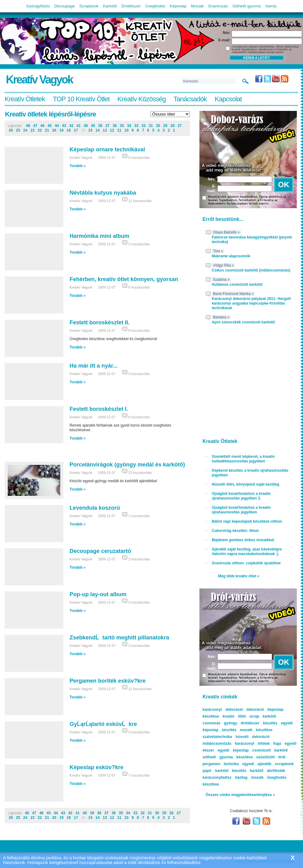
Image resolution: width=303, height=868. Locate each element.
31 (151, 126)
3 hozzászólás (139, 374)
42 (71, 126)
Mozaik (197, 6)
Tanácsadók (190, 99)
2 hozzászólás (139, 244)
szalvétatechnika (217, 737)
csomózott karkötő (270, 750)
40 (86, 126)
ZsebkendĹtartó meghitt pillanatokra (119, 638)
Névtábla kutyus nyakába (103, 193)
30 (158, 126)
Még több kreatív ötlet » (239, 576)
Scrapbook (89, 6)
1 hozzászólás (139, 516)
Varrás (271, 6)
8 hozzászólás (139, 331)
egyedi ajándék (257, 764)
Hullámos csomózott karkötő (237, 284)
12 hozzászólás (140, 201)
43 (64, 126)
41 (78, 126)
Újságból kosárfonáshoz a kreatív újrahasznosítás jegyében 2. (241, 496)
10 (126, 130)
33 (136, 126)
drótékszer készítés (259, 723)
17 (76, 130)
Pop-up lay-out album (98, 594)
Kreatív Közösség (142, 99)
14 (98, 130)
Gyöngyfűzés (38, 6)
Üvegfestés (155, 6)
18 (68, 130)
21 (47, 130)
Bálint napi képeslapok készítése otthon (247, 521)
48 (28, 126)
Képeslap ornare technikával (107, 150)
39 (93, 126)
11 (119, 130)
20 (54, 130)
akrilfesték (276, 771)
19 (61, 130)
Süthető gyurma (246, 6)
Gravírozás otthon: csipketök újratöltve (246, 563)
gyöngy (230, 723)
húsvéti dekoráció (253, 737)
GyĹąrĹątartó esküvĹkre (103, 724)
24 (25, 130)
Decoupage (64, 6)
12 (112, 130)
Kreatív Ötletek (25, 99)
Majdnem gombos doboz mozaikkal (243, 540)
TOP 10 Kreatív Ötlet (81, 99)
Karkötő (110, 6)
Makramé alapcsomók (231, 256)
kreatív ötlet (234, 716)
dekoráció (255, 710)
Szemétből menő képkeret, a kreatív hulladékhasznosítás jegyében (243, 459)
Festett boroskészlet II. (100, 322)
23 (32, 130)
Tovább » (78, 166)
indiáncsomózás (217, 744)
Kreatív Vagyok (39, 80)
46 (42, 126)
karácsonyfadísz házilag (225, 777)
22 (40, 130)
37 (107, 126)
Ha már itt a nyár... (94, 366)
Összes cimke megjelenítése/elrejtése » (240, 795)
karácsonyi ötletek (252, 744)
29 (165, 126)
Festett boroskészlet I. (99, 409)
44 (57, 126)
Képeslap (178, 6)
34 (129, 126)
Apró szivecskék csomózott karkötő (243, 322)
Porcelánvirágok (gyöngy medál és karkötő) (127, 465)
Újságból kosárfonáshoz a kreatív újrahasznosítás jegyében (241, 510)
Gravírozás (218, 6)
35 (122, 126)
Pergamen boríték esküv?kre (108, 681)
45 (50, 126)
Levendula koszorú (95, 508)
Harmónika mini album (99, 236)
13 (105, 130)
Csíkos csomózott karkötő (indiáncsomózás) (251, 270)
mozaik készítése (256, 730)
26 (11, 130)
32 (144, 126)
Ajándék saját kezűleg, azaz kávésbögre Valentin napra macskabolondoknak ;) (247, 552)
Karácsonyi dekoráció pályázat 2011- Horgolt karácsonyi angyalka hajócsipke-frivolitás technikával (251, 303)
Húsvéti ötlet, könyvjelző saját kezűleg (245, 484)
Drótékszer (131, 6)
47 (35, 126)
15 (90, 130)
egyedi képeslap (233, 750)
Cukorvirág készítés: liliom (235, 531)
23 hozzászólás (140, 473)
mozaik (257, 777)
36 (115, 126)
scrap (254, 716)
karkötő (256, 771)
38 (100, 126)
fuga (277, 744)
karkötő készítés (231, 771)
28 (172, 126)
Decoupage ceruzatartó (100, 551)
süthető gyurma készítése (228, 757)
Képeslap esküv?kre (96, 767)
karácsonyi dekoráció (223, 710)
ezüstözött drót (271, 757)
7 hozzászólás (139, 775)
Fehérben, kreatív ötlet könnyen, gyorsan (124, 279)
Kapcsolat (228, 99)
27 (180, 126)
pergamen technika (221, 764)
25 (18, 130)
